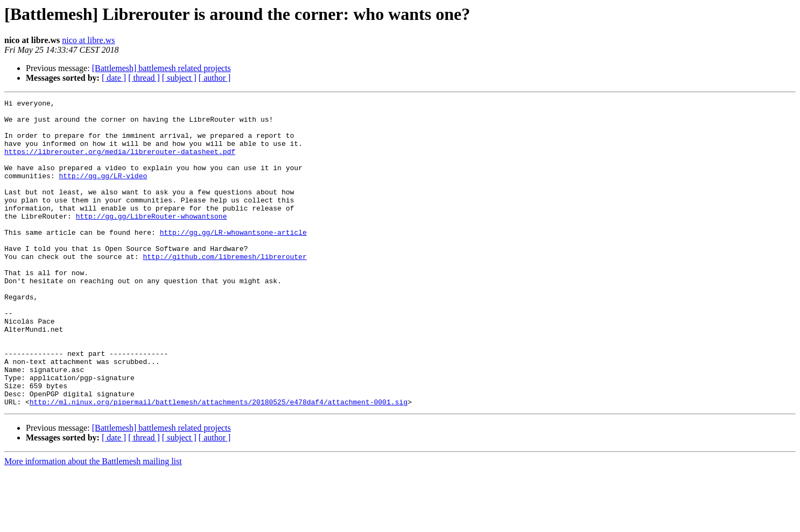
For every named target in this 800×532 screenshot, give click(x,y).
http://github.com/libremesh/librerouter (224, 289)
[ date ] (114, 78)
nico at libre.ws (88, 40)
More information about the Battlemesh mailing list (93, 523)
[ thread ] (144, 78)
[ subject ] (179, 78)
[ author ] (215, 78)
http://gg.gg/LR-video (103, 192)
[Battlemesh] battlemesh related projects (162, 68)
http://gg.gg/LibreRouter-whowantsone (152, 240)
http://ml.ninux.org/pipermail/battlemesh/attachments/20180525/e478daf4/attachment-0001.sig (219, 463)
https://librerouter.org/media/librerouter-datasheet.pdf (120, 163)
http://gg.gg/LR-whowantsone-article (233, 260)
